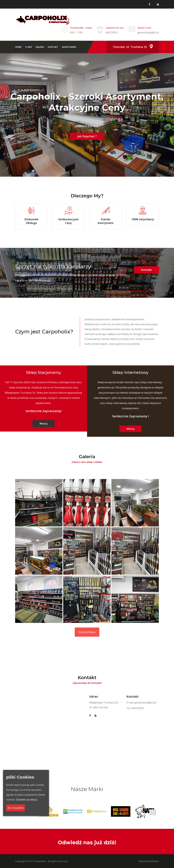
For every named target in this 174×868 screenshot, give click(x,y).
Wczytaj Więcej (87, 632)
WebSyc (155, 861)
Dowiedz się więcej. (27, 800)
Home (18, 47)
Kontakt (53, 47)
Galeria (40, 47)
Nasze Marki (69, 47)
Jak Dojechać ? (87, 136)
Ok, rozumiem (16, 808)
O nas (29, 47)
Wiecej (43, 424)
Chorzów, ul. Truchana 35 (130, 47)
